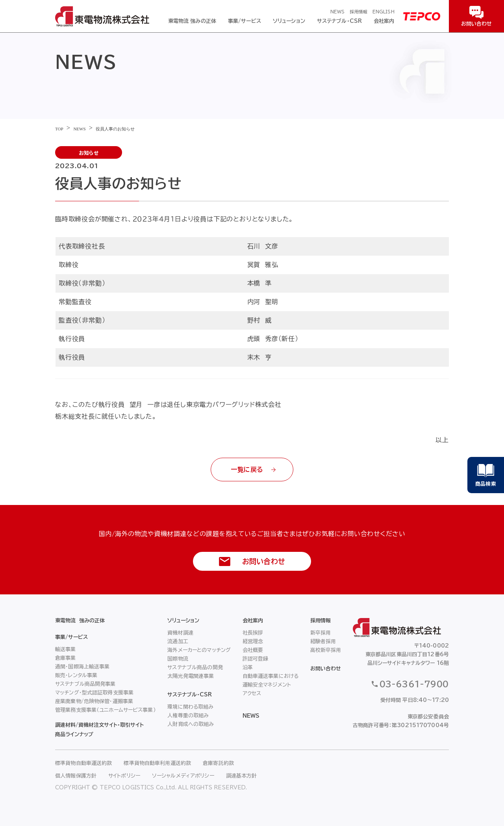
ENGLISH (384, 12)
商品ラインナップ (74, 734)
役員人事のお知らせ (115, 129)
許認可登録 (256, 659)
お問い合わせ (326, 669)
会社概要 (253, 650)
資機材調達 (180, 633)
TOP (59, 129)
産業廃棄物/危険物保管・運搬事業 (94, 701)
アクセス (252, 693)
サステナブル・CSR (339, 21)
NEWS (337, 12)
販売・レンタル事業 (76, 675)
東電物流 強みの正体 (192, 21)
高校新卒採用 (326, 650)
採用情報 (358, 12)
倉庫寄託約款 (218, 763)
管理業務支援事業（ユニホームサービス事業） (106, 710)
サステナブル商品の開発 (195, 667)
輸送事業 (66, 649)
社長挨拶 (253, 633)
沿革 (248, 667)
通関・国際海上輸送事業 (82, 667)
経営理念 (253, 641)
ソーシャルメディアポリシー (183, 776)
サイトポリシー (124, 776)
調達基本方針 (242, 776)
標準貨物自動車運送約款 (83, 763)
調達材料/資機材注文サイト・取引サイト (99, 725)
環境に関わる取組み (190, 707)
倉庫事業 (66, 658)
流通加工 (178, 641)
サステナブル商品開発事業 (85, 684)
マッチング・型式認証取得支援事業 (94, 693)
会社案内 (384, 21)
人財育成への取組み (191, 724)
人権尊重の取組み (188, 716)
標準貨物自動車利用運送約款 (157, 763)
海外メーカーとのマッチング (199, 650)
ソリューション (289, 21)
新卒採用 (321, 633)
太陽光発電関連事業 (191, 676)
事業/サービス (245, 21)
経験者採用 (323, 641)
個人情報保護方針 (76, 776)
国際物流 (178, 659)
